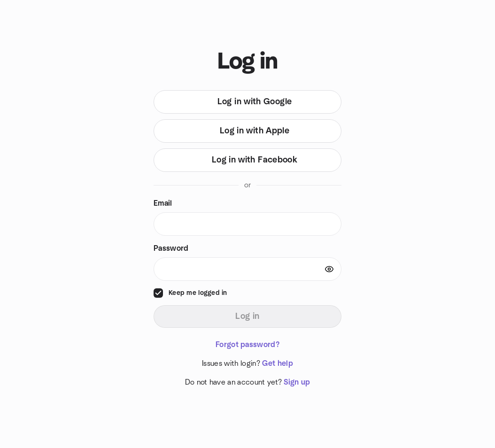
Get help (278, 363)
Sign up (297, 382)
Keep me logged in (198, 293)
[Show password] (329, 269)
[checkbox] (158, 293)
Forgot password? (247, 345)
